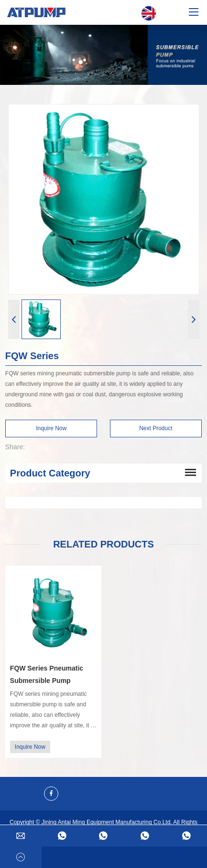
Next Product (156, 428)
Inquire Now (51, 428)
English (149, 14)
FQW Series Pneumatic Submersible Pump (47, 674)
